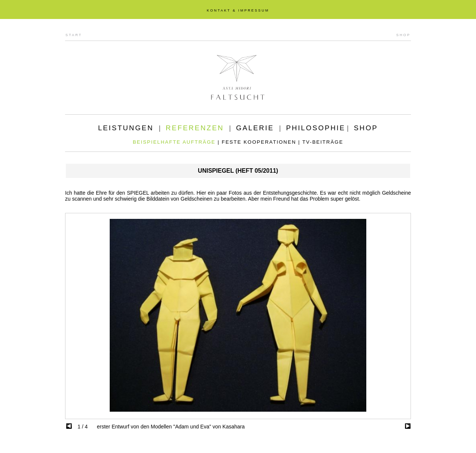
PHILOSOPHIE (316, 128)
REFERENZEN (195, 128)
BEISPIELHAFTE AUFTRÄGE (174, 142)
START (74, 35)
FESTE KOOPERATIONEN (259, 142)
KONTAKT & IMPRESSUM (238, 10)
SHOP (403, 35)
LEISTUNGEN (126, 128)
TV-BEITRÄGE (323, 142)
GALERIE (255, 128)
